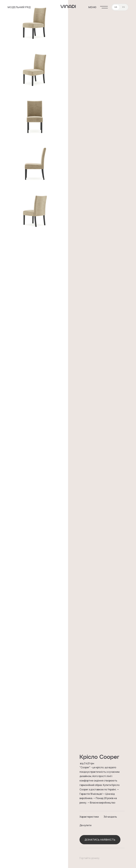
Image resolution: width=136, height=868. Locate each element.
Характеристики (89, 817)
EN (124, 7)
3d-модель (110, 817)
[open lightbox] (34, 23)
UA (116, 7)
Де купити (85, 825)
